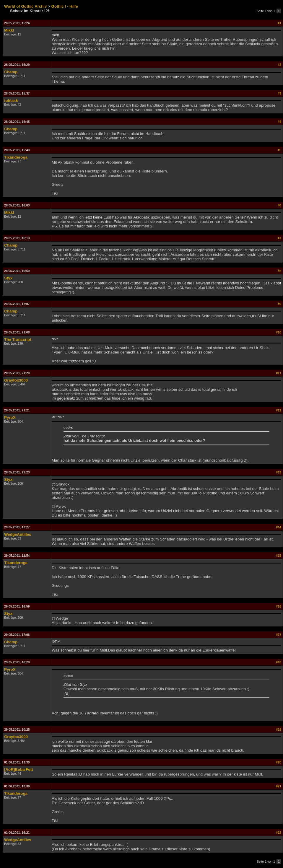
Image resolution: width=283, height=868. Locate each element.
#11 (279, 373)
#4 (279, 122)
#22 (279, 833)
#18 (279, 662)
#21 (279, 786)
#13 (279, 472)
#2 (279, 65)
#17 (279, 635)
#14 (279, 527)
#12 (279, 410)
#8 (279, 271)
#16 (279, 606)
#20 (279, 762)
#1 (279, 23)
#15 (279, 556)
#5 (279, 150)
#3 (279, 93)
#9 (279, 304)
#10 (279, 332)
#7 (279, 238)
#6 (279, 205)
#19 (279, 729)
